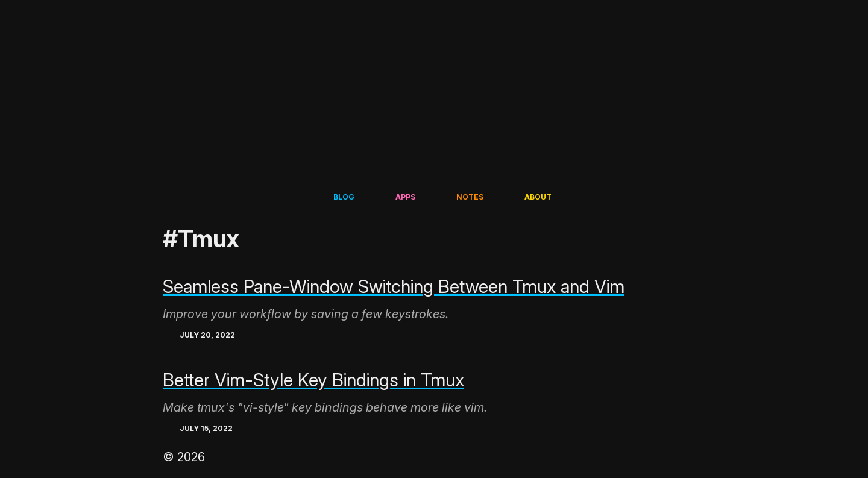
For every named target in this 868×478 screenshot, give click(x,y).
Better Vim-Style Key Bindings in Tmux (313, 380)
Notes (470, 197)
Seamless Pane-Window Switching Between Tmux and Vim (394, 286)
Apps (405, 197)
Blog (344, 197)
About (538, 197)
